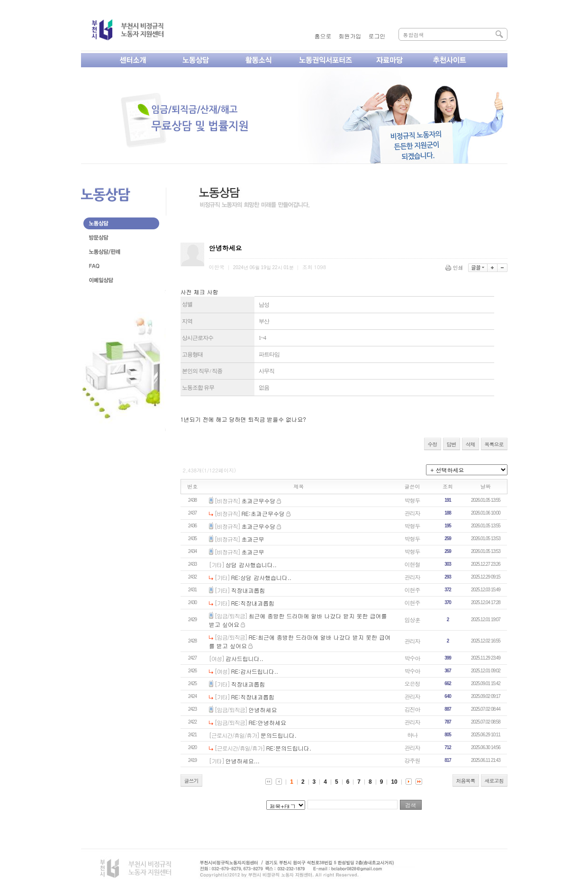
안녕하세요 (263, 710)
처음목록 (466, 781)
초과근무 (253, 539)
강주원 (412, 760)
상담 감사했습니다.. (251, 565)
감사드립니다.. (244, 658)
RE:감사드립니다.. (255, 671)
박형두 (412, 500)
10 (394, 782)
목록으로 (494, 444)
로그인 (377, 36)
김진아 (412, 709)
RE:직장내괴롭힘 (253, 603)
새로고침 (494, 781)
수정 (433, 444)
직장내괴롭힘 (248, 590)
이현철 (412, 564)
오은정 (412, 683)
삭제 (470, 444)
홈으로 (323, 36)
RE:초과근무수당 (263, 513)
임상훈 (412, 620)
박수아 (412, 658)
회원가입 (350, 36)
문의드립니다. (279, 735)
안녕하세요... (243, 761)
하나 (412, 735)
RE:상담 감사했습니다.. (262, 577)
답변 (452, 444)
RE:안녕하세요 (268, 722)
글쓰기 (191, 781)
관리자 (412, 513)
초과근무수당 (259, 501)
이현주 (412, 590)
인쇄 (455, 267)
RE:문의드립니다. (289, 748)
